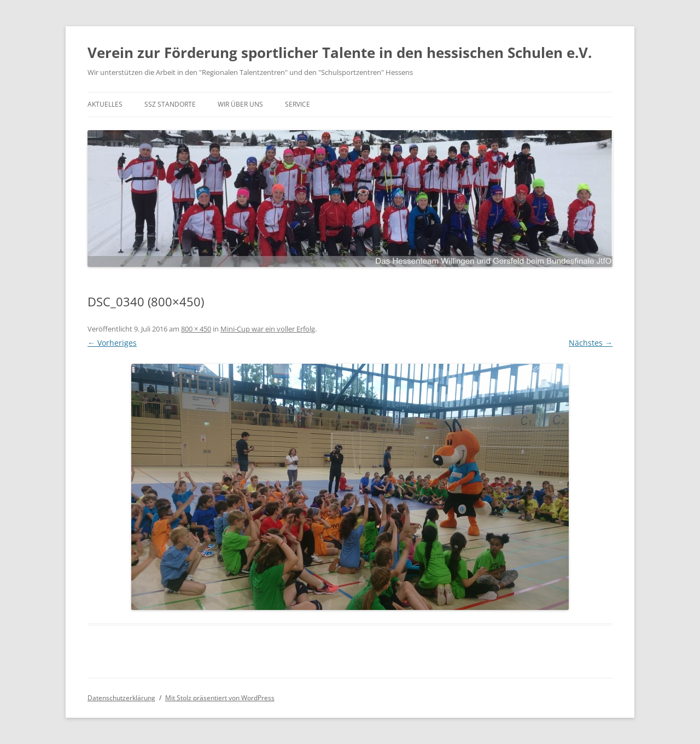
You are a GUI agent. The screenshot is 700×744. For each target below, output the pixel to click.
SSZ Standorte (170, 104)
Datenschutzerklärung (121, 698)
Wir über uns (240, 104)
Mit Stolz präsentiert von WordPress (220, 698)
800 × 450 (196, 329)
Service (297, 104)
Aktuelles (105, 104)
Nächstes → (591, 343)
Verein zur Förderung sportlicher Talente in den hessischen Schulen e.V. (340, 53)
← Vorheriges (112, 343)
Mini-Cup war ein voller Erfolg (268, 329)
